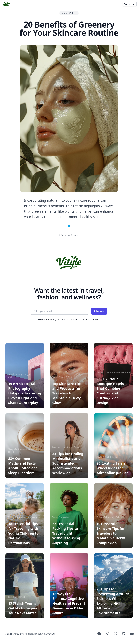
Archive (50, 634)
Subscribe (130, 4)
